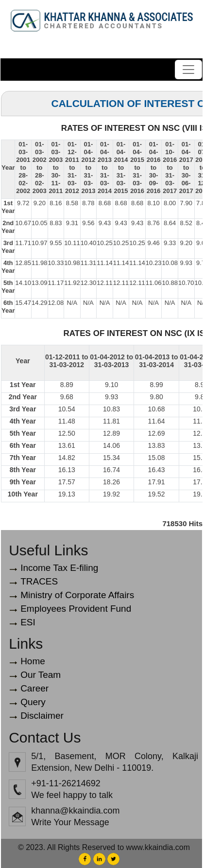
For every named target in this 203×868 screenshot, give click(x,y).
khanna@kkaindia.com (75, 811)
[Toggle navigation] (188, 70)
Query (33, 702)
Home (33, 661)
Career (34, 688)
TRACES (39, 581)
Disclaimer (42, 716)
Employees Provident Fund (76, 609)
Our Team (41, 675)
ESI (28, 622)
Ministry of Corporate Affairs (77, 595)
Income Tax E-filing (59, 568)
